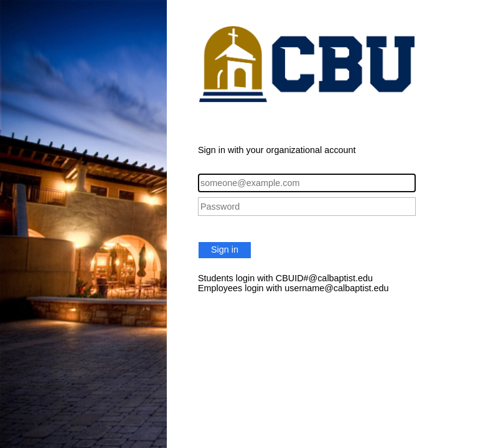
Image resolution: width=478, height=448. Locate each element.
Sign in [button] (225, 250)
